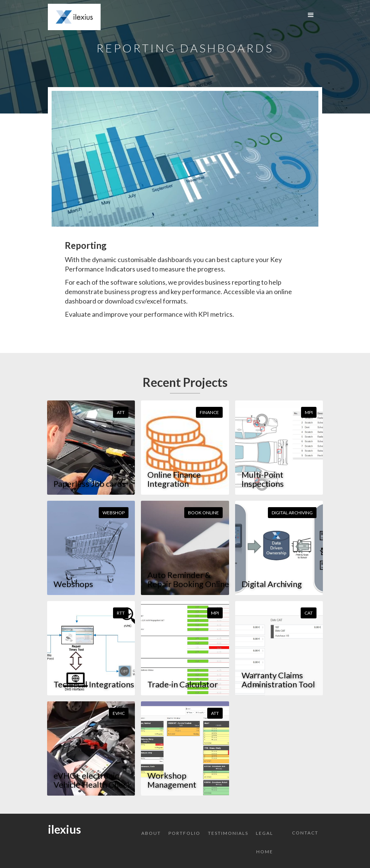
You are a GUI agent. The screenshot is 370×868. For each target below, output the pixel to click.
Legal (265, 833)
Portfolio (184, 833)
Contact (305, 833)
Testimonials (228, 833)
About (151, 833)
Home (265, 852)
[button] (311, 15)
